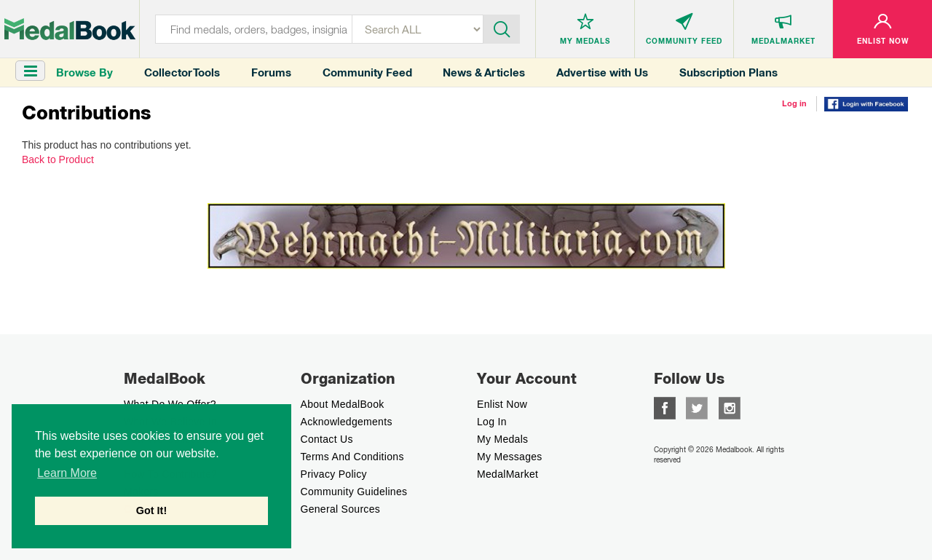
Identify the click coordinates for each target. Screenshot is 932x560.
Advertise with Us (602, 72)
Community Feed (367, 72)
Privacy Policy (334, 474)
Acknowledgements (347, 422)
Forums (271, 72)
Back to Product (58, 159)
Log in (794, 103)
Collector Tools (182, 72)
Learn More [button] (67, 473)
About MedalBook (343, 404)
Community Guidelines (354, 492)
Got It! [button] (151, 510)
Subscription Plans (728, 72)
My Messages (510, 457)
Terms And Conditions (352, 457)
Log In (492, 422)
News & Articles (484, 72)
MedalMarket (508, 474)
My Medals (502, 439)
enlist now (502, 404)
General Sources (341, 509)
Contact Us (327, 439)
